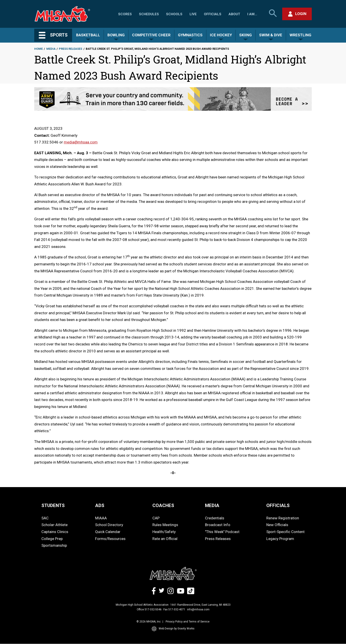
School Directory (109, 525)
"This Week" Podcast (222, 532)
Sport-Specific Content (285, 532)
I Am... (252, 14)
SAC (45, 518)
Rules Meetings (165, 525)
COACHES (163, 505)
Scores (125, 14)
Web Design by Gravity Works (173, 629)
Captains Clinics (55, 532)
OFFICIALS (278, 505)
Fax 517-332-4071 (174, 609)
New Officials (277, 525)
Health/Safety (164, 532)
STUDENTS (53, 505)
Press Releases (70, 49)
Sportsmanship (54, 545)
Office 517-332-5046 (149, 609)
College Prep (52, 539)
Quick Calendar (108, 532)
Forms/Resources (110, 539)
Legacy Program (280, 539)
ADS (100, 505)
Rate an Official (165, 539)
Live (193, 14)
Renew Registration (283, 518)
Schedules (149, 14)
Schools (174, 14)
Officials (213, 14)
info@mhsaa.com (198, 609)
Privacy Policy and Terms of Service (188, 622)
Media (51, 49)
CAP (156, 518)
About (234, 14)
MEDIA (212, 505)
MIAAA (101, 518)
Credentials (215, 518)
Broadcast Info (218, 525)
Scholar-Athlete (54, 525)
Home (38, 49)
